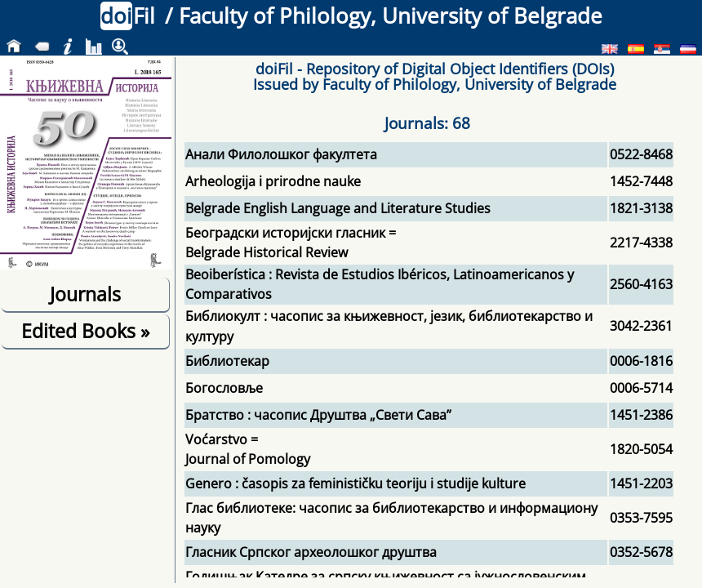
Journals (85, 294)
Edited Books (85, 331)
